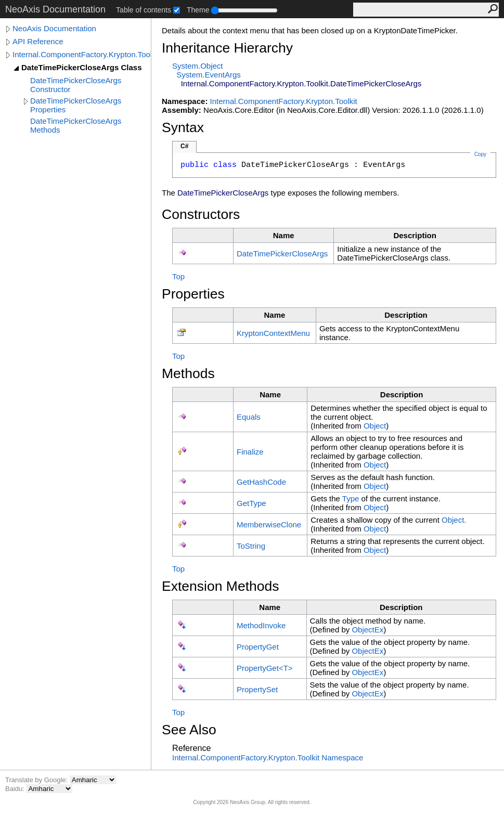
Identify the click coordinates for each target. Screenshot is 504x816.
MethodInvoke (261, 625)
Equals (249, 417)
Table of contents (144, 10)
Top (178, 276)
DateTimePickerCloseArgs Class (82, 67)
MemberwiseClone (269, 524)
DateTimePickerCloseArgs (282, 254)
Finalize (250, 452)
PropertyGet (258, 647)
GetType (251, 503)
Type (351, 498)
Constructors (201, 214)
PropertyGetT (265, 668)
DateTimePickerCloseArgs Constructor (76, 85)
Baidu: (16, 789)
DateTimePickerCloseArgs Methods (76, 125)
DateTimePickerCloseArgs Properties (76, 105)
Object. (454, 520)
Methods (188, 373)
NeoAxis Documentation (54, 28)
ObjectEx (367, 630)
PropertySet (257, 689)
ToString (251, 546)
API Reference (38, 41)
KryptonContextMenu (273, 333)
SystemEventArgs (208, 75)
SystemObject (198, 66)
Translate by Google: (37, 780)
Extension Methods (221, 586)
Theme (198, 10)
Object (375, 426)
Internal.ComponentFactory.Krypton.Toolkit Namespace (268, 757)
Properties (193, 294)
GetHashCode (261, 482)
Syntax (183, 127)
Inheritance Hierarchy (227, 48)
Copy (480, 154)
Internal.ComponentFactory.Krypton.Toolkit (82, 54)
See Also (189, 730)
